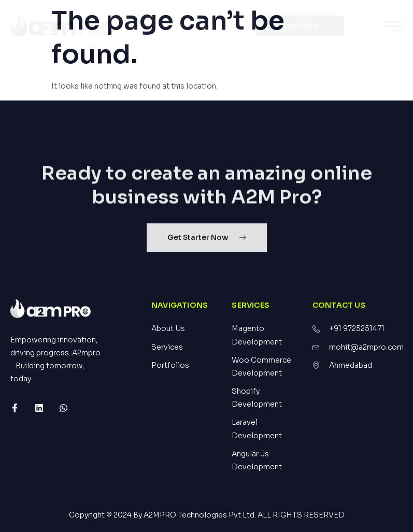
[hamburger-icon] (394, 27)
